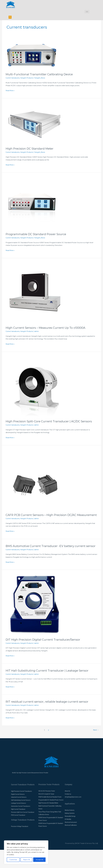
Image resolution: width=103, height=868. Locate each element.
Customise (13, 860)
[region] (26, 852)
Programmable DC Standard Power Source (38, 241)
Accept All (39, 860)
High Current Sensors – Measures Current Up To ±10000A (48, 334)
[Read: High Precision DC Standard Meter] (36, 130)
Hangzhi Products (28, 84)
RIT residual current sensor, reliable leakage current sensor (49, 720)
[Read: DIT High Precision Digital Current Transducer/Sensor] (36, 623)
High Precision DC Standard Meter (31, 155)
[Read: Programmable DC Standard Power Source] (32, 210)
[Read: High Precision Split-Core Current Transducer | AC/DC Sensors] (36, 393)
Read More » (10, 97)
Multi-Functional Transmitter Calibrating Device (41, 81)
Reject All (26, 860)
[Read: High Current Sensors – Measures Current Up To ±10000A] (36, 300)
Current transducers (13, 84)
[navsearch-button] (10, 17)
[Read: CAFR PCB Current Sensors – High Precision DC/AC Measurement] (36, 491)
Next (96, 748)
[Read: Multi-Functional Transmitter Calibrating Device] (32, 61)
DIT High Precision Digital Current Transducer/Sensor (45, 658)
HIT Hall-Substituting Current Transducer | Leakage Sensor (50, 689)
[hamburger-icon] (87, 12)
